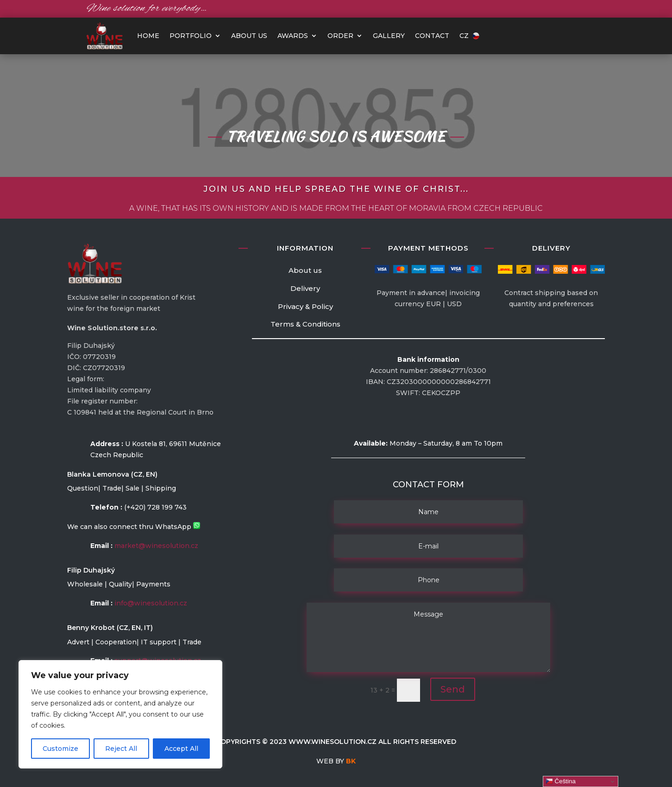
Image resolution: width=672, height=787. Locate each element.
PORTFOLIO (191, 36)
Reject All (121, 749)
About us (249, 36)
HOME (148, 36)
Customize (60, 749)
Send (453, 689)
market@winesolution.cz (156, 546)
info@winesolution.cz (151, 603)
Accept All (181, 749)
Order (340, 36)
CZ (469, 36)
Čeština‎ (561, 781)
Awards (293, 36)
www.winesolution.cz (333, 742)
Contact (432, 36)
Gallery (389, 36)
